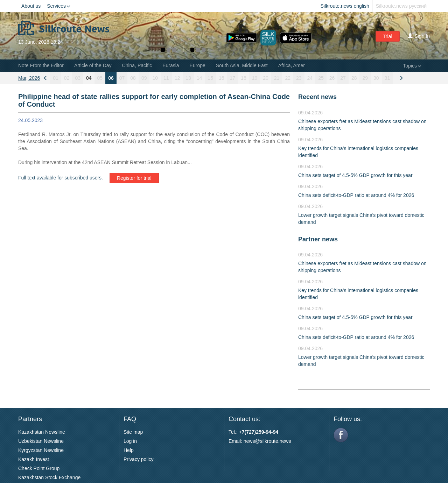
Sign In (419, 36)
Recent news (317, 97)
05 (100, 78)
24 (310, 78)
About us (31, 6)
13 (188, 78)
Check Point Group (39, 468)
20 (266, 78)
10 (155, 78)
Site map (133, 432)
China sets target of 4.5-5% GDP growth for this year (355, 175)
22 (288, 78)
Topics (412, 66)
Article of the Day (93, 65)
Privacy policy (139, 459)
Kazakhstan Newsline (42, 432)
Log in (130, 441)
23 (299, 78)
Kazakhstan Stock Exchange (49, 477)
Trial (388, 36)
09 (144, 78)
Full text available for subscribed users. (61, 178)
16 (222, 78)
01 (56, 78)
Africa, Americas (296, 65)
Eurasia (171, 65)
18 (244, 78)
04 (89, 78)
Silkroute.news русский (401, 6)
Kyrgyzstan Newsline (41, 450)
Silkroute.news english (345, 6)
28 (354, 78)
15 (210, 78)
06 (111, 78)
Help (129, 450)
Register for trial (134, 178)
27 (343, 78)
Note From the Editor (41, 65)
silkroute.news (276, 441)
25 (321, 78)
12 (177, 78)
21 (277, 78)
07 (122, 78)
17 (233, 78)
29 (365, 78)
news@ (252, 441)
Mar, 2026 (29, 78)
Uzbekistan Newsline (41, 441)
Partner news (318, 239)
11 (166, 78)
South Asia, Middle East (242, 65)
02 (67, 78)
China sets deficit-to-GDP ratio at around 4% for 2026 (356, 195)
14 (199, 78)
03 (78, 78)
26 (332, 78)
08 (133, 78)
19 (255, 78)
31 (387, 78)
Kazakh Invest (34, 459)
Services (59, 6)
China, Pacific (137, 65)
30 (376, 78)
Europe (198, 65)
